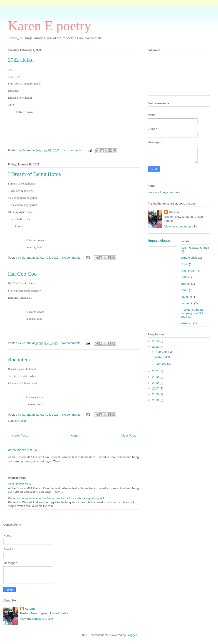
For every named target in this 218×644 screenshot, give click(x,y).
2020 (156, 377)
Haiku (22, 421)
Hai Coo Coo (22, 274)
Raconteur (19, 359)
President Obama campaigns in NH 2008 (192, 313)
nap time (186, 297)
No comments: (73, 150)
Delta (184, 277)
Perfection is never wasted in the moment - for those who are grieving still (56, 498)
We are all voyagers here (164, 192)
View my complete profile (181, 226)
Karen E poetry (50, 26)
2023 (156, 341)
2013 (156, 394)
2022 (156, 347)
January (161, 364)
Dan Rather (188, 271)
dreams (185, 284)
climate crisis (189, 258)
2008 (156, 400)
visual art (186, 323)
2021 (156, 371)
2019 (156, 383)
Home (75, 436)
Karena (174, 212)
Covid (184, 264)
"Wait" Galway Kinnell (195, 248)
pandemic (187, 303)
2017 (156, 388)
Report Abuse (159, 241)
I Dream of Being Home (34, 174)
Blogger (132, 635)
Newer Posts (20, 436)
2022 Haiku (21, 60)
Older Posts (129, 436)
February (162, 352)
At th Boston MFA (22, 450)
